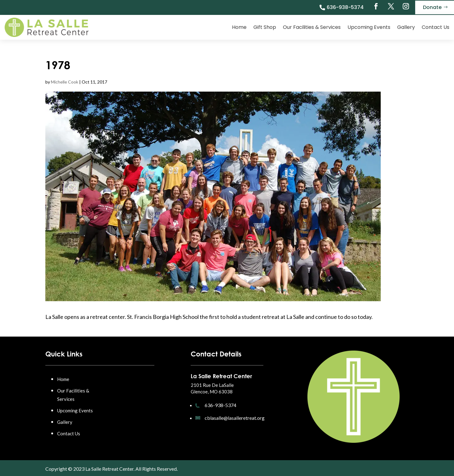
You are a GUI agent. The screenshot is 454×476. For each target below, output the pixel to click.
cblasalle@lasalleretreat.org (235, 418)
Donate (432, 7)
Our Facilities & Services (312, 27)
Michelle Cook (65, 82)
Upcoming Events (369, 27)
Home (239, 27)
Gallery (406, 27)
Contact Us (436, 27)
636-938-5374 (345, 7)
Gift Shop (265, 27)
